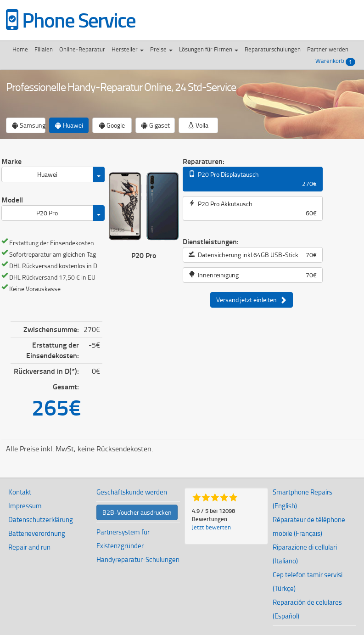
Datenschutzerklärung (41, 520)
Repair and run (29, 547)
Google (112, 125)
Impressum (25, 506)
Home (20, 49)
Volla (198, 125)
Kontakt (20, 492)
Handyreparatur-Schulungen (138, 559)
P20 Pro (47, 213)
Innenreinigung (253, 275)
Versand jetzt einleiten (252, 300)
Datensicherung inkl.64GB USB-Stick (253, 255)
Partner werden (328, 49)
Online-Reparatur (82, 49)
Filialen (44, 49)
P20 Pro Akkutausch (253, 208)
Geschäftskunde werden (132, 492)
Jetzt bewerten (211, 527)
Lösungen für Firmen (209, 49)
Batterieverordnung (37, 533)
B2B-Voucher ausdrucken (137, 512)
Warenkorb (335, 61)
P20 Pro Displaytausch (253, 179)
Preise (161, 49)
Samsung (29, 125)
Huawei (69, 125)
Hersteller (128, 49)
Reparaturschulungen (273, 49)
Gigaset (156, 125)
